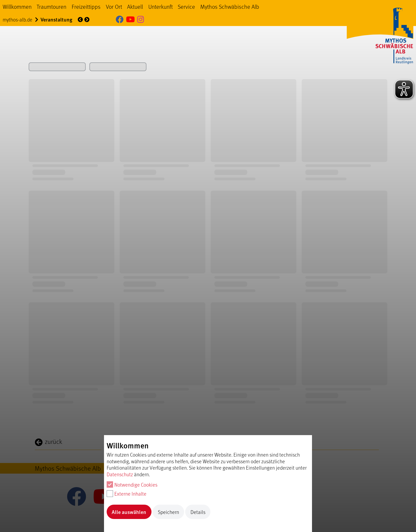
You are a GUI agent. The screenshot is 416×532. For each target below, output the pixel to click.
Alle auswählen (129, 512)
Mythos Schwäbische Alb (230, 6)
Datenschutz (120, 474)
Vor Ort (114, 6)
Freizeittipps (86, 6)
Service (186, 6)
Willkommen (17, 6)
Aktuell (135, 6)
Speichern (168, 512)
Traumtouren (51, 6)
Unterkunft (161, 6)
